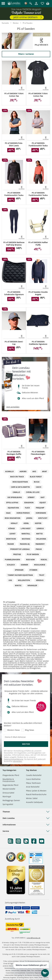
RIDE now (30, 560)
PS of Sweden (33, 554)
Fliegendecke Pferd (11, 775)
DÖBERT (31, 497)
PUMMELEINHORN (12, 560)
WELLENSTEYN (24, 580)
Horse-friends (23, 513)
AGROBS (23, 471)
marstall (26, 534)
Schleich (11, 565)
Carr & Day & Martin (20, 487)
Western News (14, 730)
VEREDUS (40, 580)
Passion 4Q (25, 544)
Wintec (18, 585)
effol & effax (12, 503)
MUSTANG (26, 539)
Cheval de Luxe (33, 492)
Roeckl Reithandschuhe (36, 794)
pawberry (40, 544)
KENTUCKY (43, 518)
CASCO (39, 487)
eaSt (43, 497)
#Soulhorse (40, 565)
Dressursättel (8, 793)
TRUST (42, 575)
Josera (29, 518)
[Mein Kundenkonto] (36, 5)
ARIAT (44, 471)
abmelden (18, 761)
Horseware (41, 513)
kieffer (38, 523)
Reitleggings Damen (11, 800)
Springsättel (8, 804)
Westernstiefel (9, 789)
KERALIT (14, 523)
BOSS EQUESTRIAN (20, 482)
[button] (3, 4)
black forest (36, 477)
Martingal (7, 796)
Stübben (33, 570)
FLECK (27, 508)
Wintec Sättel (32, 798)
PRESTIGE (17, 554)
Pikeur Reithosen (33, 783)
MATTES (39, 534)
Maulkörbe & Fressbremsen (9, 780)
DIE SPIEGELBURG (15, 497)
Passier (11, 544)
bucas (37, 482)
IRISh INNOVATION (13, 518)
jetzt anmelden (13, 407)
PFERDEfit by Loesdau (20, 549)
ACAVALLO (9, 471)
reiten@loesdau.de (34, 938)
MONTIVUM (11, 539)
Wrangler (32, 585)
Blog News (30, 730)
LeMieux (40, 528)
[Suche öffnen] (31, 4)
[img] (48, 4)
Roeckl (44, 560)
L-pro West (26, 528)
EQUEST (43, 503)
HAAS (8, 513)
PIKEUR (39, 549)
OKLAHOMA (41, 539)
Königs (12, 528)
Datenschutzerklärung (14, 759)
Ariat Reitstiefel (33, 787)
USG (10, 580)
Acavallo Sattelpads (34, 802)
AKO (34, 471)
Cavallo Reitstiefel (34, 775)
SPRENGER (19, 570)
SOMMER (24, 565)
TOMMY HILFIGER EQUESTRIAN (20, 575)
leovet (13, 534)
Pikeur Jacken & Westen (36, 791)
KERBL (26, 523)
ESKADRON (29, 503)
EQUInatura (13, 508)
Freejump (40, 508)
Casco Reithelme (33, 779)
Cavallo (16, 492)
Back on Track (17, 477)
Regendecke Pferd (10, 785)
